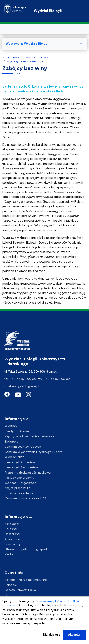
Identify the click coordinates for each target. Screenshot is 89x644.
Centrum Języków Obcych (23, 447)
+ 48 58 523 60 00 (23, 379)
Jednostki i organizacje (20, 483)
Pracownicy (13, 544)
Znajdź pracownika (18, 488)
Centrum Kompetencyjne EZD (25, 498)
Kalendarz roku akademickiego (26, 580)
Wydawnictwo (15, 457)
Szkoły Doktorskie (17, 431)
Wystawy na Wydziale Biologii (25, 61)
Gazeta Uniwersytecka (20, 590)
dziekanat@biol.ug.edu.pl (22, 386)
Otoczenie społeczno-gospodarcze (30, 549)
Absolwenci (13, 539)
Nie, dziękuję (52, 637)
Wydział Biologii (48, 11)
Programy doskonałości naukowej (28, 473)
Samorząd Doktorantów (22, 467)
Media (9, 554)
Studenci (11, 529)
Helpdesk (11, 585)
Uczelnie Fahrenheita (19, 493)
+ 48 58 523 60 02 (57, 379)
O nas (44, 58)
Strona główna (12, 58)
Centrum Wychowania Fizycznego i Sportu (34, 452)
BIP (7, 595)
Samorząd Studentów (20, 462)
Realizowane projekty (19, 478)
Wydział (31, 58)
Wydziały (11, 426)
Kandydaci (12, 524)
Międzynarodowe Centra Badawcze (29, 436)
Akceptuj (74, 637)
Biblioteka (11, 441)
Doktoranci (12, 534)
